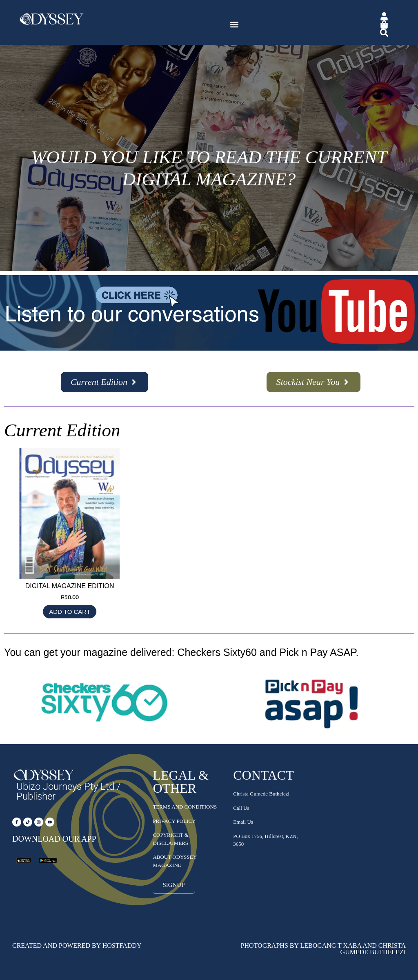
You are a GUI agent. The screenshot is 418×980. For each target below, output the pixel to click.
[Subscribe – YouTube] (209, 348)
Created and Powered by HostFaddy (77, 946)
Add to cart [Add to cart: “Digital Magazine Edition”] (70, 612)
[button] (235, 25)
